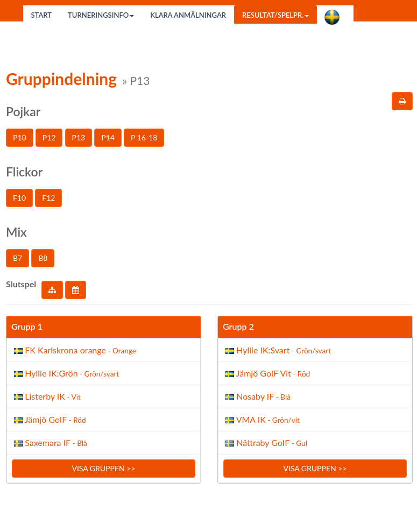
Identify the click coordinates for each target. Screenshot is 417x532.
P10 (20, 137)
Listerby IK (46, 396)
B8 (43, 258)
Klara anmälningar (188, 15)
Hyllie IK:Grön (65, 373)
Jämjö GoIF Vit (267, 373)
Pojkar (23, 111)
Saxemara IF (50, 442)
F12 (48, 198)
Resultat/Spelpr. (275, 15)
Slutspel (21, 284)
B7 (17, 258)
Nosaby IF (257, 396)
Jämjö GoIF (49, 419)
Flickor (24, 172)
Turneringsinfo (101, 15)
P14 (108, 137)
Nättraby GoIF (265, 442)
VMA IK (261, 419)
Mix (16, 232)
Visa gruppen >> (103, 468)
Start (42, 15)
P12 (49, 137)
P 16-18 (144, 137)
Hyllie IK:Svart (277, 350)
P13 (79, 137)
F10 (19, 198)
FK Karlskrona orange (74, 350)
